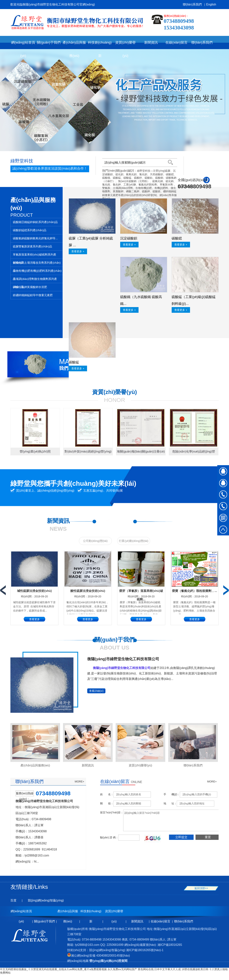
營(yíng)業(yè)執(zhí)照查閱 (108, 961)
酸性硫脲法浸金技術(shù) (88, 591)
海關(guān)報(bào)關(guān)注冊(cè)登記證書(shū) (141, 453)
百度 (13, 900)
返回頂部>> (201, 888)
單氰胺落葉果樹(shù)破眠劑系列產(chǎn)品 (35, 256)
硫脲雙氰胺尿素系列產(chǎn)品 (32, 246)
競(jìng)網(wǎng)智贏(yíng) (46, 900)
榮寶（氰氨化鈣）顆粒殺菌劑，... (194, 591)
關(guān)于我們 (44, 921)
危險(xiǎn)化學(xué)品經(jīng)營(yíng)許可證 (194, 453)
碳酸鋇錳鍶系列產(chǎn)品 (30, 230)
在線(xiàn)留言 (160, 921)
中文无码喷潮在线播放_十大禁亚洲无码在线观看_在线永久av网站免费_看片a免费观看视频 (53, 969)
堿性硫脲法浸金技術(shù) (34, 591)
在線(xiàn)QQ (223, 471)
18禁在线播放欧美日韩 (195, 969)
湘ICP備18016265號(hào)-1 (145, 950)
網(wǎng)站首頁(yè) (23, 45)
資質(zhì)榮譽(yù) (140, 765)
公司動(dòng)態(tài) (95, 541)
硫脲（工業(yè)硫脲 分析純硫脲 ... (91, 242)
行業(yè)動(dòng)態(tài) (134, 541)
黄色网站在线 (146, 969)
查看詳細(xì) (96, 691)
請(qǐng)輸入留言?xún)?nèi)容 (174, 820)
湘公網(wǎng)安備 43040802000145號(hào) (99, 956)
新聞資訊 (88, 765)
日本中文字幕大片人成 (167, 969)
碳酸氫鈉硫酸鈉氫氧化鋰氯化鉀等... (35, 238)
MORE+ (79, 782)
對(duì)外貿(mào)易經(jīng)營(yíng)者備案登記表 (88, 453)
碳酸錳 (74, 362)
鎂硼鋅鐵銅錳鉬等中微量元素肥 (33, 295)
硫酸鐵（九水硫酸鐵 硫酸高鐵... (141, 300)
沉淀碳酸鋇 (129, 238)
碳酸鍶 (177, 238)
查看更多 (34, 619)
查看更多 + (78, 251)
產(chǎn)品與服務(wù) (35, 765)
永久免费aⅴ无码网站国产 (122, 969)
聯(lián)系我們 (192, 4)
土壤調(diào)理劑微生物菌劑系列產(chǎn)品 (35, 280)
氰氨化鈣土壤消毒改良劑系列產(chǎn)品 (37, 264)
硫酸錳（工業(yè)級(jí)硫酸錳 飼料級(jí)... (194, 300)
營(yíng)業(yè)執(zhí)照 (35, 451)
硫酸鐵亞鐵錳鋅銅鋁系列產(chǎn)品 (35, 222)
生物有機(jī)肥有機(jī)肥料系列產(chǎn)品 (37, 272)
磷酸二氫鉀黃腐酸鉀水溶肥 (30, 287)
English (211, 4)
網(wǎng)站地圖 (78, 961)
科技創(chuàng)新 (91, 913)
